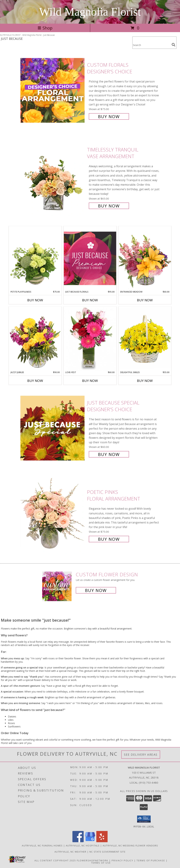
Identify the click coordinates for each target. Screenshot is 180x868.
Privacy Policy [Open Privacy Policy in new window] (122, 860)
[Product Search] (151, 45)
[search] (173, 45)
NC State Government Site (107, 852)
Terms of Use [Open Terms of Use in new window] (101, 863)
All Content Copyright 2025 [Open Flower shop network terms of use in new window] (55, 860)
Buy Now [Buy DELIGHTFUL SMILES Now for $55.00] (145, 381)
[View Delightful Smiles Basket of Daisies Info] (145, 339)
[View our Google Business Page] (90, 841)
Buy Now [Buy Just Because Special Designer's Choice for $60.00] (109, 454)
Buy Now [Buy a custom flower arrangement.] (96, 590)
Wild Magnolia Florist (90, 12)
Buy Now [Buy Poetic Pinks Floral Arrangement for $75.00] (109, 539)
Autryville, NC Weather (70, 852)
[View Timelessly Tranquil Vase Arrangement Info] (53, 177)
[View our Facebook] (78, 841)
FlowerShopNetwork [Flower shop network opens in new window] (93, 860)
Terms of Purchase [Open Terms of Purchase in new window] (151, 860)
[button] (144, 819)
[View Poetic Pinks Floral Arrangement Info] (53, 515)
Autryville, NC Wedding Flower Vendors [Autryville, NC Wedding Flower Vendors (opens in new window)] (130, 845)
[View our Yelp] (102, 841)
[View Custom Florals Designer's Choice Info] (53, 90)
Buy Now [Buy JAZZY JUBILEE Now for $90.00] (35, 381)
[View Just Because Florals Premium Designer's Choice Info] (90, 258)
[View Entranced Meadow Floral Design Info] (145, 258)
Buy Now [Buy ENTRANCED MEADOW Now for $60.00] (145, 300)
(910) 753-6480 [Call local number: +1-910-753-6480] (149, 783)
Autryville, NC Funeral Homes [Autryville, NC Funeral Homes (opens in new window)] (42, 845)
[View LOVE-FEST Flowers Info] (90, 339)
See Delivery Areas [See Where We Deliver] (141, 755)
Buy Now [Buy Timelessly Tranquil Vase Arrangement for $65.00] (109, 206)
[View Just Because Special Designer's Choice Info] (53, 428)
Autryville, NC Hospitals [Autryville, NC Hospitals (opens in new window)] (83, 845)
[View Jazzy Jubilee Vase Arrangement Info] (35, 339)
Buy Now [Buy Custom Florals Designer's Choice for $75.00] (109, 116)
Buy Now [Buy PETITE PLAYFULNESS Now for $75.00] (35, 300)
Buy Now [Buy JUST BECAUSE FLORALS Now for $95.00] (90, 300)
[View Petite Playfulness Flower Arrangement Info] (35, 258)
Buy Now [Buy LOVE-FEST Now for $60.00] (90, 381)
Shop (45, 28)
